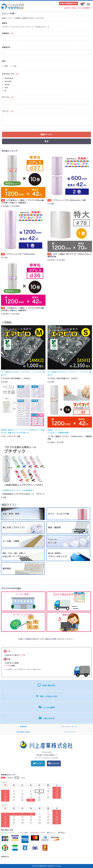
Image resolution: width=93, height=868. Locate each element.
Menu (89, 3)
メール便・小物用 (11, 541)
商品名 (5, 23)
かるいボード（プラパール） (16, 555)
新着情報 (23, 727)
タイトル (5, 97)
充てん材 (54, 541)
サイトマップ (70, 732)
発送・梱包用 (54, 527)
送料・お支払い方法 (47, 696)
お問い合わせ (47, 718)
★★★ (6, 84)
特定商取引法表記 (23, 732)
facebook (54, 763)
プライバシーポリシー (70, 727)
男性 (5, 66)
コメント (5, 111)
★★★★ (7, 81)
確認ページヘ (46, 134)
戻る (46, 141)
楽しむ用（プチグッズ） (14, 527)
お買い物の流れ (47, 685)
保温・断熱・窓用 (11, 514)
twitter (38, 763)
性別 (4, 61)
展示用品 (7, 568)
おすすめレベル (8, 74)
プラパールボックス (57, 555)
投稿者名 (5, 33)
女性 (13, 66)
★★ (5, 87)
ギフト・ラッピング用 (58, 514)
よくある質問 (47, 707)
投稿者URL (6, 47)
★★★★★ (8, 78)
